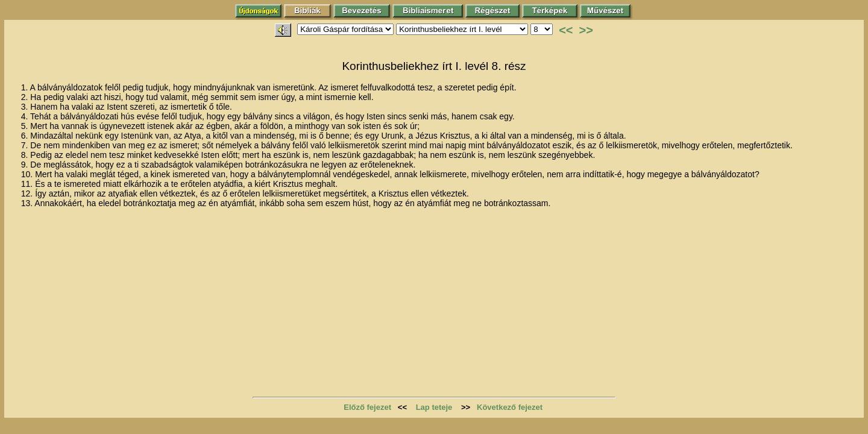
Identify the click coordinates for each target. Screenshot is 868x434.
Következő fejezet (510, 407)
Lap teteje (434, 407)
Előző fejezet (367, 407)
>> (586, 30)
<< (566, 30)
